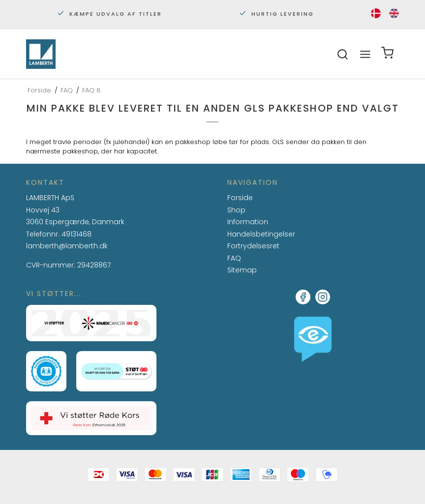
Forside (240, 198)
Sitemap (242, 270)
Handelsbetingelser (261, 234)
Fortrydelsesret (253, 246)
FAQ (234, 259)
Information (248, 222)
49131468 (76, 234)
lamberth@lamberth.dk (67, 246)
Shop (236, 210)
